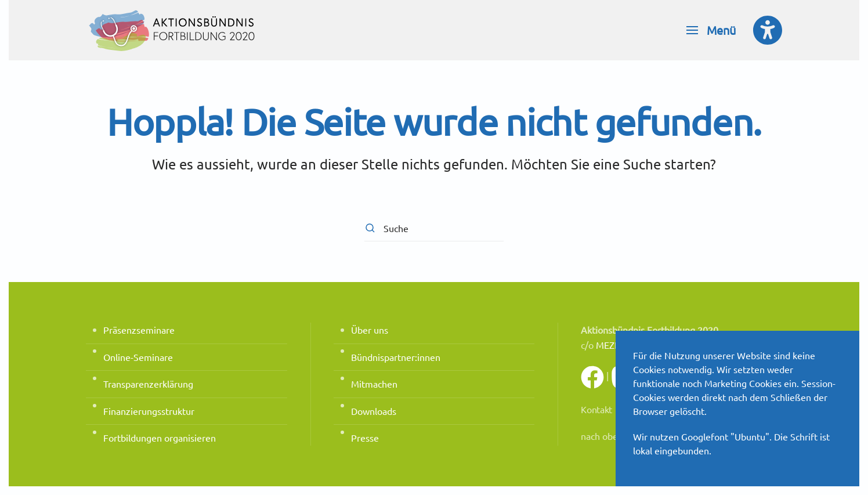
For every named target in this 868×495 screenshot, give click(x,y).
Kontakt (596, 409)
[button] (711, 30)
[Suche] (434, 228)
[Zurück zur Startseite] (173, 30)
